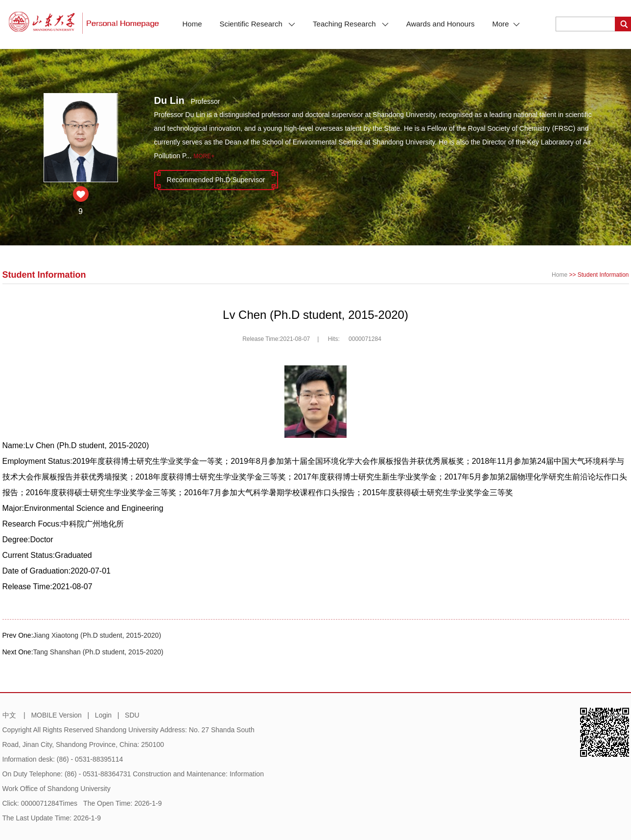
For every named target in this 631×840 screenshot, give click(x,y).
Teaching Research (351, 24)
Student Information (603, 275)
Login (103, 715)
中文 (9, 715)
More (506, 24)
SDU (132, 715)
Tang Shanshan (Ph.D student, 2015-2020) (98, 652)
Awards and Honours (441, 24)
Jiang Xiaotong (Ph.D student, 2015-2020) (97, 635)
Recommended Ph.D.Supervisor (216, 180)
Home (192, 24)
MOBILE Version (56, 715)
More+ (204, 156)
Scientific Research (258, 24)
